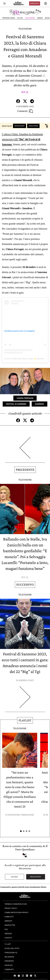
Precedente (25, 470)
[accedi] (46, 3)
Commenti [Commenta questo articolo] (25, 111)
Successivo (25, 584)
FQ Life (20, 18)
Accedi (15, 877)
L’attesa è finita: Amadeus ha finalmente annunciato (22, 139)
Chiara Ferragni (25, 398)
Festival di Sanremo (16, 404)
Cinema (40, 18)
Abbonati (35, 3)
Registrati (36, 877)
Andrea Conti (26, 680)
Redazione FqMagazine (21, 815)
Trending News (9, 18)
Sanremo (40, 404)
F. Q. (26, 92)
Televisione (30, 18)
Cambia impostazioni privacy (17, 913)
